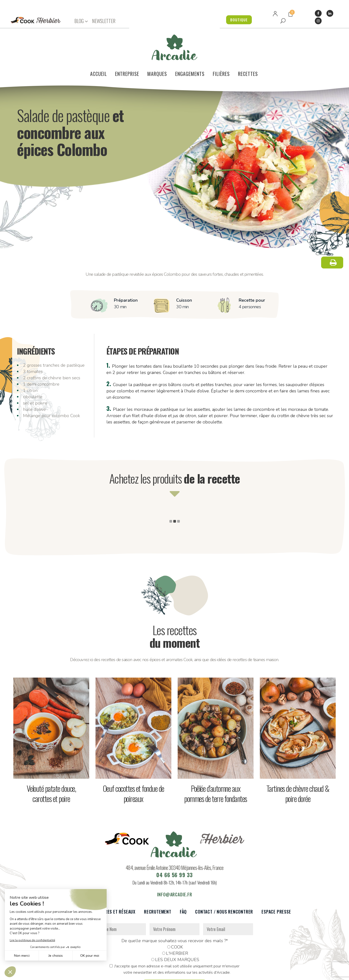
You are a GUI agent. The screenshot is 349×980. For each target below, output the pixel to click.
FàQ (183, 885)
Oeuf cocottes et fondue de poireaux (133, 766)
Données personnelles (107, 974)
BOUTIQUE (238, 20)
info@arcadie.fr (175, 867)
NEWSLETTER (104, 21)
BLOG (79, 21)
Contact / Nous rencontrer (224, 885)
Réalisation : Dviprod (180, 974)
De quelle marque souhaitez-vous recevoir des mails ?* (175, 914)
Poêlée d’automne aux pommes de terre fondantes (216, 766)
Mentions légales (144, 974)
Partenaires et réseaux (111, 885)
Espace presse (276, 885)
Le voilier (68, 885)
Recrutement (158, 885)
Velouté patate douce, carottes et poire (51, 766)
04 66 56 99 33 (174, 848)
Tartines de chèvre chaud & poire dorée (298, 766)
